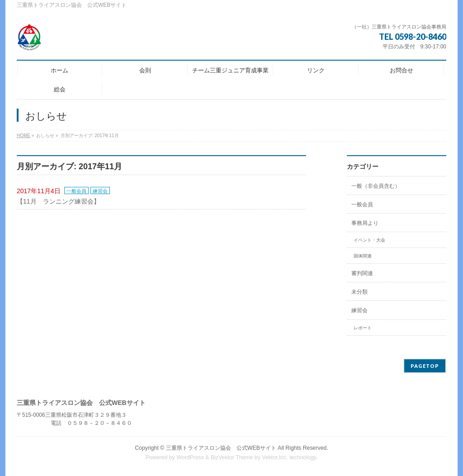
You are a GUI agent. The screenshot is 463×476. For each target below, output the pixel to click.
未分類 (359, 292)
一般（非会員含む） (376, 186)
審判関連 (362, 273)
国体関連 (363, 256)
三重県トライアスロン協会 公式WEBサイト (221, 448)
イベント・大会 (369, 240)
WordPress (190, 457)
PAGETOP (425, 366)
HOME (24, 136)
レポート (363, 328)
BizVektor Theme (232, 457)
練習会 (100, 191)
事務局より (365, 223)
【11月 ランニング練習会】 (58, 201)
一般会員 (76, 191)
